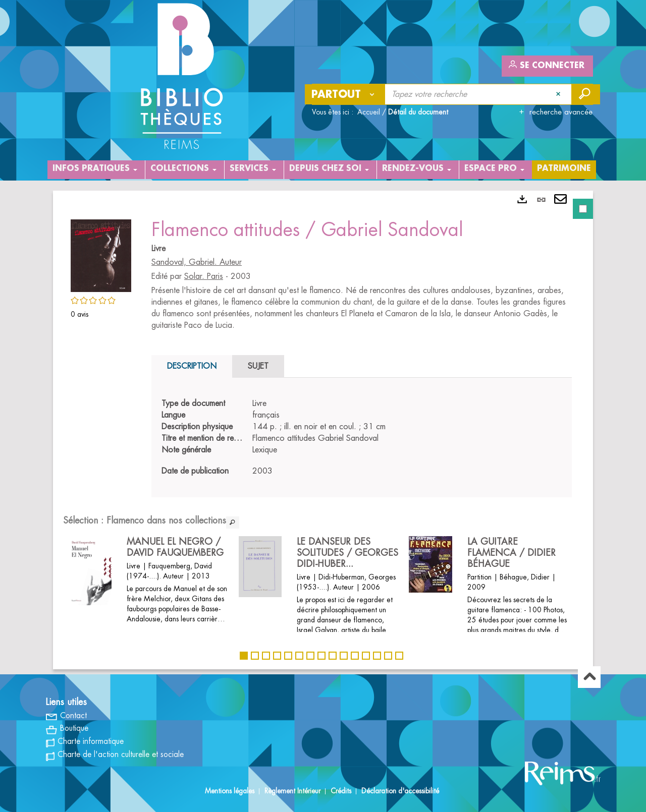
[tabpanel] (323, 430)
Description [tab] (192, 366)
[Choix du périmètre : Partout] (345, 94)
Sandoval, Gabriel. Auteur (197, 262)
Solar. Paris (204, 276)
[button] (101, 254)
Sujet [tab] (258, 366)
